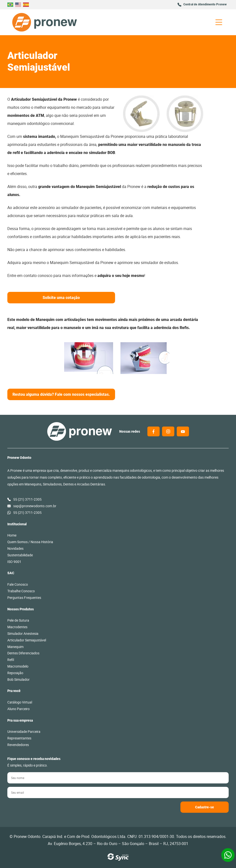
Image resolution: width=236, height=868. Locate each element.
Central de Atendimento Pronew (205, 4)
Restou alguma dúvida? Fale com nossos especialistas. (61, 394)
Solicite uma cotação (61, 298)
